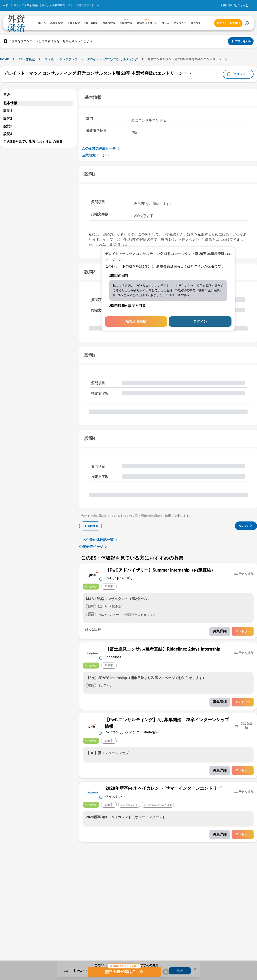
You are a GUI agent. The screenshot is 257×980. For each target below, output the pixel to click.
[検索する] (247, 23)
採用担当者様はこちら (233, 5)
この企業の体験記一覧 (102, 149)
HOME (4, 59)
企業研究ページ (96, 155)
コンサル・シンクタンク (61, 59)
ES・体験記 (27, 59)
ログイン (200, 321)
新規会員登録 (136, 321)
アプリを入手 (241, 41)
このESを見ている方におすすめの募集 (33, 142)
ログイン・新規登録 (228, 23)
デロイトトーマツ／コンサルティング (112, 59)
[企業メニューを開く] (93, 574)
